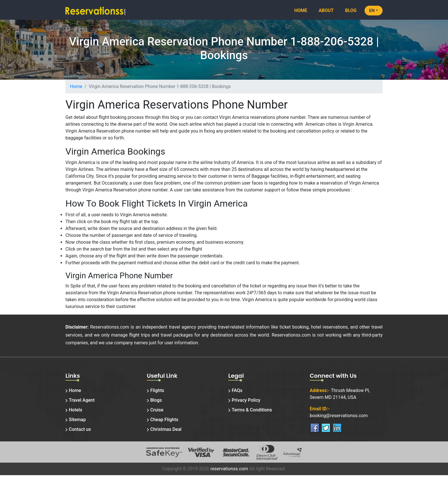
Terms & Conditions (252, 410)
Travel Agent (82, 400)
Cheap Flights (164, 420)
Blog (351, 10)
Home (301, 10)
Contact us (80, 429)
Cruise (157, 410)
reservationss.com (229, 469)
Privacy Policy (246, 400)
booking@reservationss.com (339, 416)
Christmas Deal (166, 429)
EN (372, 11)
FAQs (237, 390)
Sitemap (77, 420)
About (326, 10)
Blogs (156, 400)
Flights (157, 390)
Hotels (76, 410)
